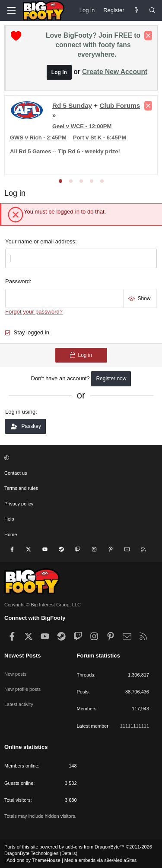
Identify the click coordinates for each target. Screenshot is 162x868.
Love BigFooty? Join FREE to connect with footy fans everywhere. (93, 45)
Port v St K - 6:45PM (100, 138)
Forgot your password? (34, 312)
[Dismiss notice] (148, 36)
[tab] (60, 181)
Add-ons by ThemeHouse (33, 860)
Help (9, 519)
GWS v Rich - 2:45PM (38, 138)
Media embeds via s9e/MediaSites (101, 860)
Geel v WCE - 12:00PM (82, 126)
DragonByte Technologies (31, 853)
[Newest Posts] (137, 10)
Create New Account (115, 72)
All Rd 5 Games (30, 151)
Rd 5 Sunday (72, 105)
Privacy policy (19, 504)
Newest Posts (23, 656)
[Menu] (11, 10)
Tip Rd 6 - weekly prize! (89, 151)
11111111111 (135, 726)
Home (11, 534)
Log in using (20, 412)
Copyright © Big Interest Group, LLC (43, 605)
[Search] (152, 10)
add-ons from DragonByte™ (95, 847)
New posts (15, 674)
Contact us (16, 473)
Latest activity (19, 704)
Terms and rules (21, 488)
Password (17, 281)
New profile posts (22, 689)
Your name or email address (40, 241)
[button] (80, 458)
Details (69, 853)
